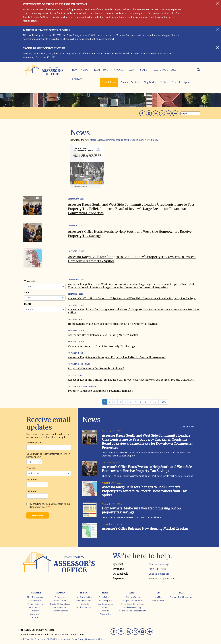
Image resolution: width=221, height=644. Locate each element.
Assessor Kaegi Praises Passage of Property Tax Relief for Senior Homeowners (117, 351)
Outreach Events (35, 138)
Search (145, 70)
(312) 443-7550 (157, 563)
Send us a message (159, 558)
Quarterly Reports (60, 605)
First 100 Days (35, 601)
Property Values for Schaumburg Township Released (101, 385)
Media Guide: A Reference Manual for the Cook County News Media (124, 134)
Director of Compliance (60, 598)
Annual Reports (105, 595)
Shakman (60, 587)
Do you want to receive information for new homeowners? (48, 449)
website (83, 39)
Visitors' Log (35, 608)
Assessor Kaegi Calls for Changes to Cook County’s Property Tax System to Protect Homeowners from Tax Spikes (144, 485)
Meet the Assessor (35, 591)
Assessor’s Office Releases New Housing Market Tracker (103, 329)
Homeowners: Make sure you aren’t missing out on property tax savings (113, 318)
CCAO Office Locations (58, 633)
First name (32, 474)
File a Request (158, 595)
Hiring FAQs (84, 598)
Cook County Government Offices (88, 633)
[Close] (218, 3)
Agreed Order (60, 595)
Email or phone (34, 436)
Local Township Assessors (32, 633)
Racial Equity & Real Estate (133, 598)
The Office (35, 587)
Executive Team (35, 595)
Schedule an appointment (162, 572)
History (35, 605)
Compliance (60, 591)
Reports (35, 612)
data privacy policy (39, 501)
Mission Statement (35, 598)
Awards (105, 605)
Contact (78, 79)
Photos (29, 145)
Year (27, 287)
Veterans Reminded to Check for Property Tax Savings (102, 340)
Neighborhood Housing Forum (133, 605)
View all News (188, 421)
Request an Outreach (133, 595)
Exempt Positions (84, 595)
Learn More (158, 591)
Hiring (84, 587)
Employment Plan (84, 601)
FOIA (158, 587)
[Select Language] (190, 107)
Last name (32, 485)
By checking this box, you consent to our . (48, 499)
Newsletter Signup (34, 149)
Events (133, 587)
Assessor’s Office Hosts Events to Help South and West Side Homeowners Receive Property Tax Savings (132, 292)
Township (30, 275)
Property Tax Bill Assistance (182, 591)
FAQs (182, 587)
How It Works (81, 70)
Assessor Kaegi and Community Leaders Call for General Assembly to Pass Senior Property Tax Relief (131, 374)
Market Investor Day (133, 601)
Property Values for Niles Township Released (96, 362)
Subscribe (38, 509)
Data (133, 70)
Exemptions (102, 70)
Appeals (119, 70)
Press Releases (33, 134)
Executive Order (60, 601)
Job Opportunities (84, 591)
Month (28, 298)
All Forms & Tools (166, 70)
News (105, 587)
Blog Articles (32, 142)
